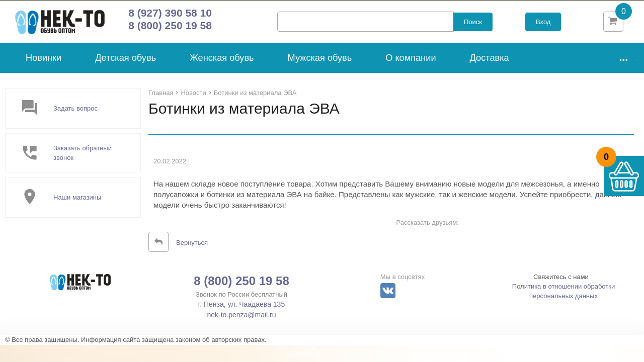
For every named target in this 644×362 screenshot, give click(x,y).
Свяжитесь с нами (561, 281)
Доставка (490, 61)
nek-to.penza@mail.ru (241, 319)
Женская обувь (222, 61)
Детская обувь (126, 61)
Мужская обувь (320, 61)
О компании (411, 61)
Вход (543, 24)
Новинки (44, 61)
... (623, 61)
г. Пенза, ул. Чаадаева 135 (242, 308)
